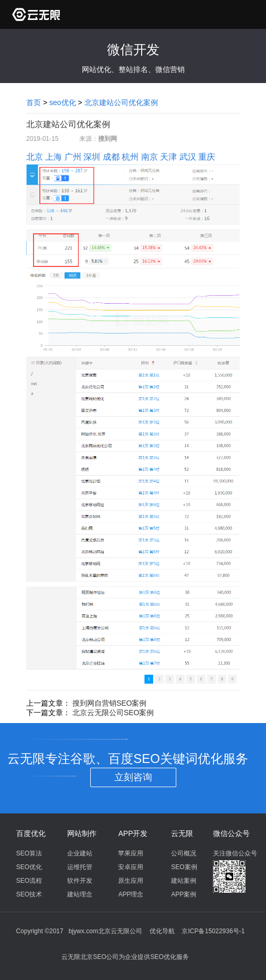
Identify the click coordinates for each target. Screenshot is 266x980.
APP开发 (133, 833)
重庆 (207, 157)
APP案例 (184, 894)
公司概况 (184, 853)
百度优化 (31, 833)
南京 (150, 157)
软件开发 (80, 881)
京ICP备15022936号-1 (213, 931)
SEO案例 (184, 867)
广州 (73, 157)
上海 (54, 157)
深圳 (92, 157)
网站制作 (82, 833)
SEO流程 (29, 881)
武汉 (188, 157)
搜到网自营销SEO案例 (110, 703)
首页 (34, 102)
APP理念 (131, 894)
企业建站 (80, 853)
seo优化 (63, 102)
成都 (111, 157)
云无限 (182, 833)
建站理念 (80, 894)
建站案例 (184, 881)
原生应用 (131, 881)
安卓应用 (131, 867)
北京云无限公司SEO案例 (113, 713)
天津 (168, 157)
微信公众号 (231, 833)
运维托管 (80, 867)
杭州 (130, 157)
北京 (35, 157)
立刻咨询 (133, 777)
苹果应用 (131, 853)
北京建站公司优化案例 (121, 102)
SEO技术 (29, 894)
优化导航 (162, 931)
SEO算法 (29, 853)
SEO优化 (29, 867)
